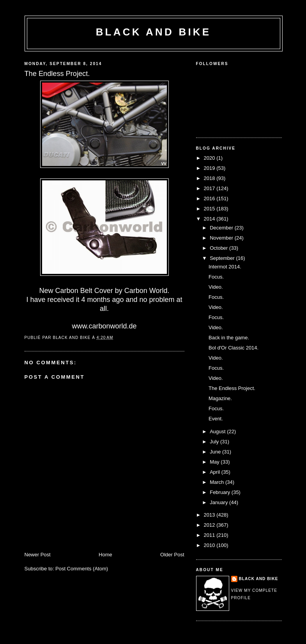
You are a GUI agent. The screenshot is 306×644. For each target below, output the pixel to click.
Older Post (172, 555)
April (216, 472)
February (221, 492)
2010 (210, 545)
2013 (210, 515)
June (216, 452)
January (219, 502)
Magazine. (220, 398)
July (215, 442)
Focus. (216, 277)
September (223, 258)
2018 (210, 178)
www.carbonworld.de (104, 326)
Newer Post (38, 555)
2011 (210, 535)
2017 (210, 188)
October (219, 248)
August (218, 431)
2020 (210, 158)
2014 (210, 219)
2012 (210, 525)
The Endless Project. (232, 388)
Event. (216, 419)
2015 (210, 209)
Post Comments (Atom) (82, 569)
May (215, 462)
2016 (210, 198)
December (222, 228)
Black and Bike (154, 32)
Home (105, 555)
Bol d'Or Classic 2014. (233, 348)
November (222, 238)
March (218, 482)
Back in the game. (229, 338)
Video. (216, 287)
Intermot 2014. (225, 267)
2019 (210, 168)
